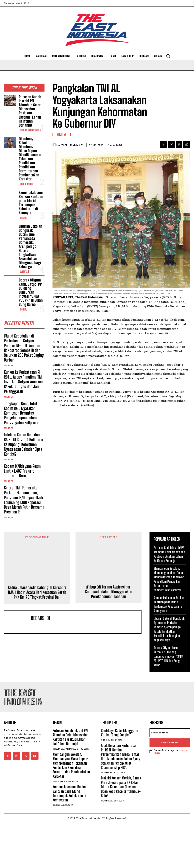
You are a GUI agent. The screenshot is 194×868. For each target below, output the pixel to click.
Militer (9, 365)
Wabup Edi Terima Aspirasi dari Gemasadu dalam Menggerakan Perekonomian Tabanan (109, 669)
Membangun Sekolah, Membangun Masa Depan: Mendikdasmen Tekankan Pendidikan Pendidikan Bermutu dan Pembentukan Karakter (30, 159)
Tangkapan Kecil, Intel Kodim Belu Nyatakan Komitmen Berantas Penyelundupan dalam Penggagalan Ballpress (21, 413)
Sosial (23, 218)
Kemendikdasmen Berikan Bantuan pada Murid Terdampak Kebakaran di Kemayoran (32, 203)
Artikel (105, 785)
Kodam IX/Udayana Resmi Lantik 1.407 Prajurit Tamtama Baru (23, 471)
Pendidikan (26, 184)
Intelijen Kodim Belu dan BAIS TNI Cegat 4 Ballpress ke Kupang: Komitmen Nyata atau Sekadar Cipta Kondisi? (23, 444)
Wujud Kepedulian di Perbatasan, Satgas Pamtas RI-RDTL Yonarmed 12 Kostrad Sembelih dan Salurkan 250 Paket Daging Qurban (24, 348)
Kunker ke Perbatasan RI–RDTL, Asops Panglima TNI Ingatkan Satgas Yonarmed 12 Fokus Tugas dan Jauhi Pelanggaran (24, 382)
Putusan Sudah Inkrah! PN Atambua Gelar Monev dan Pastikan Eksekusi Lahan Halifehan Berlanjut (30, 111)
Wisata (24, 272)
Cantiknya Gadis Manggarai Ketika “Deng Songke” (119, 778)
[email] (170, 777)
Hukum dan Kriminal (31, 130)
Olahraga (107, 818)
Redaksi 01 (77, 145)
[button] (168, 56)
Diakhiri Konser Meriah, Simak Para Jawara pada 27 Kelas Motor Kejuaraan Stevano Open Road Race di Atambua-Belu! (121, 832)
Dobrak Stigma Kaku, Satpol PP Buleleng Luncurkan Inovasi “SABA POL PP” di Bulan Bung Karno (31, 292)
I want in (170, 787)
